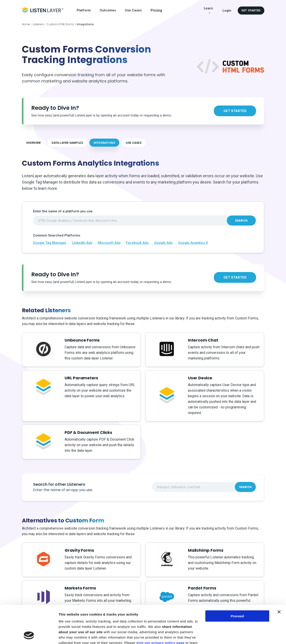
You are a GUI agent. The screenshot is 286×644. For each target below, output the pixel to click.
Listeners (38, 24)
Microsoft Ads (109, 243)
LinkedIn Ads (82, 243)
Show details (69, 635)
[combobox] (144, 221)
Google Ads (163, 243)
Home (26, 24)
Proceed (237, 581)
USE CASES (134, 143)
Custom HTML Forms (60, 24)
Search (241, 221)
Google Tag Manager (50, 243)
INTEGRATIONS (104, 143)
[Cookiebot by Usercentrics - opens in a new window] (29, 635)
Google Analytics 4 (193, 243)
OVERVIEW (34, 143)
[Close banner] (279, 576)
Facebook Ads (137, 243)
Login (227, 11)
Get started (251, 10)
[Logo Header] (43, 10)
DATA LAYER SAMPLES (67, 143)
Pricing (156, 11)
